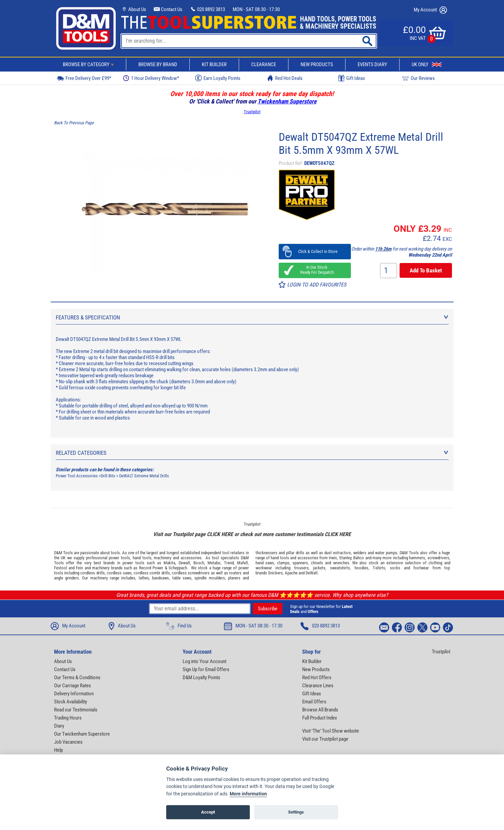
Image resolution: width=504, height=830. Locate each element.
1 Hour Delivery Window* (151, 78)
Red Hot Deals (285, 78)
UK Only (427, 64)
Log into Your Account (204, 661)
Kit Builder (214, 64)
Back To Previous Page (74, 123)
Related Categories (252, 453)
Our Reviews (418, 78)
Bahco (359, 558)
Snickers (275, 573)
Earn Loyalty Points (218, 78)
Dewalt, (185, 563)
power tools (119, 558)
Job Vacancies (68, 742)
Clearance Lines (318, 686)
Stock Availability (71, 702)
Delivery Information (74, 694)
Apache (291, 573)
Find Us (179, 626)
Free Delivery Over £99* (84, 78)
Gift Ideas (352, 78)
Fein (79, 568)
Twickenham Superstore (287, 101)
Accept (208, 812)
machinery (163, 558)
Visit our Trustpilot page (325, 739)
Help (58, 750)
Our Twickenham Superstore (82, 734)
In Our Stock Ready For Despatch (315, 270)
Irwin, (333, 558)
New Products (317, 64)
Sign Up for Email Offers (206, 669)
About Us (134, 9)
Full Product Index (320, 718)
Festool (61, 568)
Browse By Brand (158, 64)
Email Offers (314, 702)
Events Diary (372, 64)
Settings (296, 812)
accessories (191, 558)
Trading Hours (68, 718)
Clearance (264, 64)
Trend (229, 563)
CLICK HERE (220, 534)
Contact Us (168, 9)
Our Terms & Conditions (77, 678)
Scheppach (178, 568)
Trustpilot (252, 112)
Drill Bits (108, 476)
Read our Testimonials (76, 710)
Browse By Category (89, 64)
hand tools (142, 558)
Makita (169, 563)
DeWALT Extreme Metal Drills (144, 476)
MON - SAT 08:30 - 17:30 (256, 9)
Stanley (345, 558)
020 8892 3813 (208, 9)
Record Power (151, 568)
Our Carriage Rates (73, 686)
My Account (430, 10)
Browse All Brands (320, 710)
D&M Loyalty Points (201, 678)
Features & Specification (252, 317)
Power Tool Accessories (77, 476)
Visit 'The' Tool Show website (331, 731)
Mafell (242, 563)
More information (248, 794)
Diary (59, 726)
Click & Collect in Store (315, 251)
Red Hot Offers (317, 678)
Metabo (214, 563)
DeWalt (312, 573)
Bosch (199, 563)
